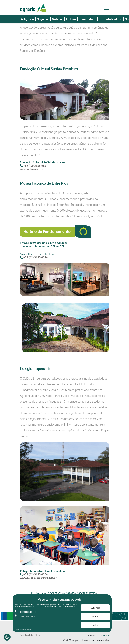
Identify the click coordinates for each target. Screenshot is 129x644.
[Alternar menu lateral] (106, 8)
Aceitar (95, 625)
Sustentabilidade (110, 19)
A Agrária (27, 19)
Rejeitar (95, 616)
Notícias (57, 19)
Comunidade (87, 19)
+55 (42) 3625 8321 (36, 166)
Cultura (71, 19)
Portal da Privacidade (30, 635)
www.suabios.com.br (31, 169)
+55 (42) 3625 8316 (36, 257)
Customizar (95, 608)
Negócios (43, 19)
